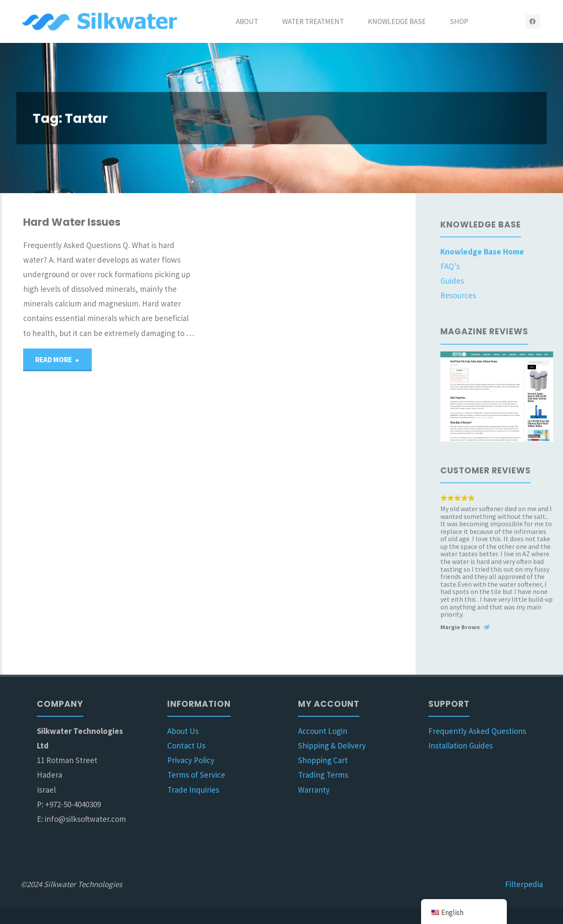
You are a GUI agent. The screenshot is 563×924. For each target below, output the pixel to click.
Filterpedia (524, 884)
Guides (452, 281)
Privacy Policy (191, 760)
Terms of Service (196, 775)
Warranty (314, 790)
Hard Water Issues (72, 222)
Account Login (323, 731)
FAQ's (450, 266)
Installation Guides (461, 745)
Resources (458, 295)
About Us (183, 731)
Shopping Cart (323, 760)
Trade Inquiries (193, 790)
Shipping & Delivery (332, 745)
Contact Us (186, 745)
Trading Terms (323, 775)
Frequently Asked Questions (477, 731)
